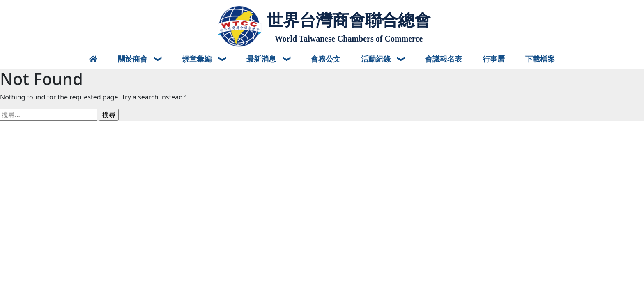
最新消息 (262, 59)
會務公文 (326, 59)
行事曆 (494, 59)
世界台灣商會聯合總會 (349, 20)
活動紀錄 (377, 59)
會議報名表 (444, 59)
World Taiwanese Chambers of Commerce (349, 39)
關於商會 (134, 59)
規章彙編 (198, 59)
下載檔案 (540, 59)
